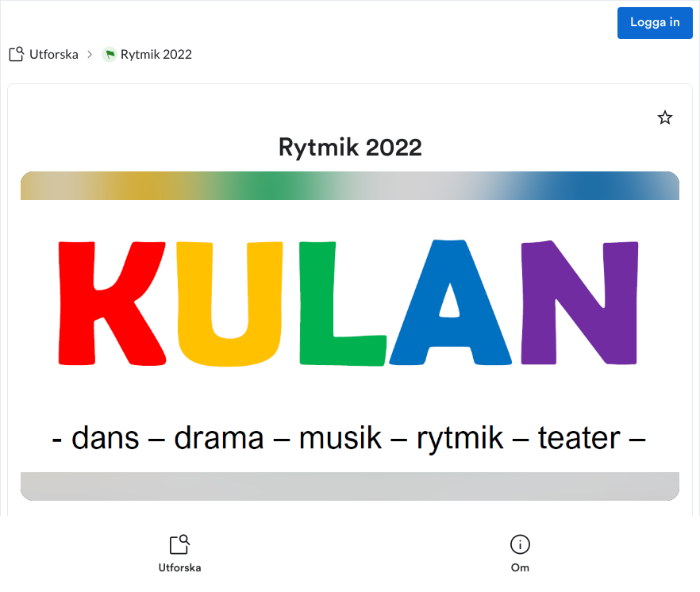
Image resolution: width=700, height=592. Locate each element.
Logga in (655, 23)
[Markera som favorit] (665, 117)
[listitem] (180, 554)
